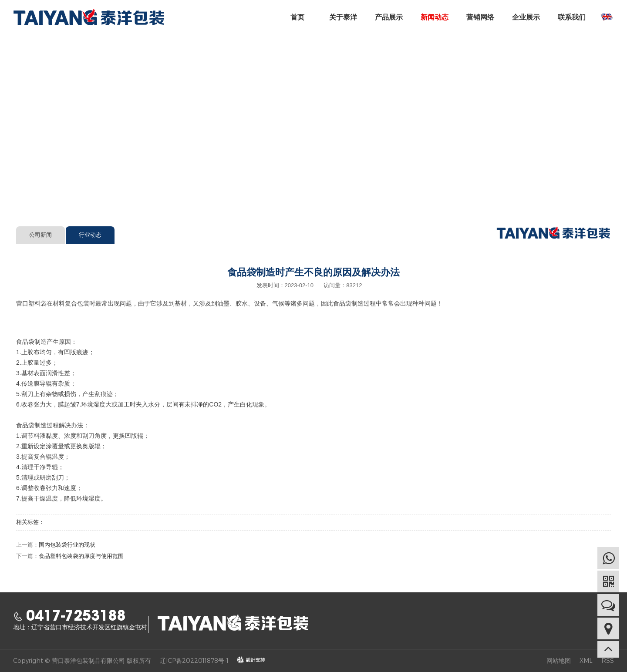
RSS (608, 660)
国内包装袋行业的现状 (67, 545)
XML (586, 660)
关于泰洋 (343, 17)
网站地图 (559, 660)
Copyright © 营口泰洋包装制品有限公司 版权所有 (82, 660)
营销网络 (480, 17)
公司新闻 (40, 235)
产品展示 (389, 17)
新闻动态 (435, 17)
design (247, 660)
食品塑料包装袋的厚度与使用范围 (81, 556)
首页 (297, 17)
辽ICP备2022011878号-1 (194, 660)
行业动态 (101, 204)
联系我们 (572, 17)
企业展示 (526, 17)
